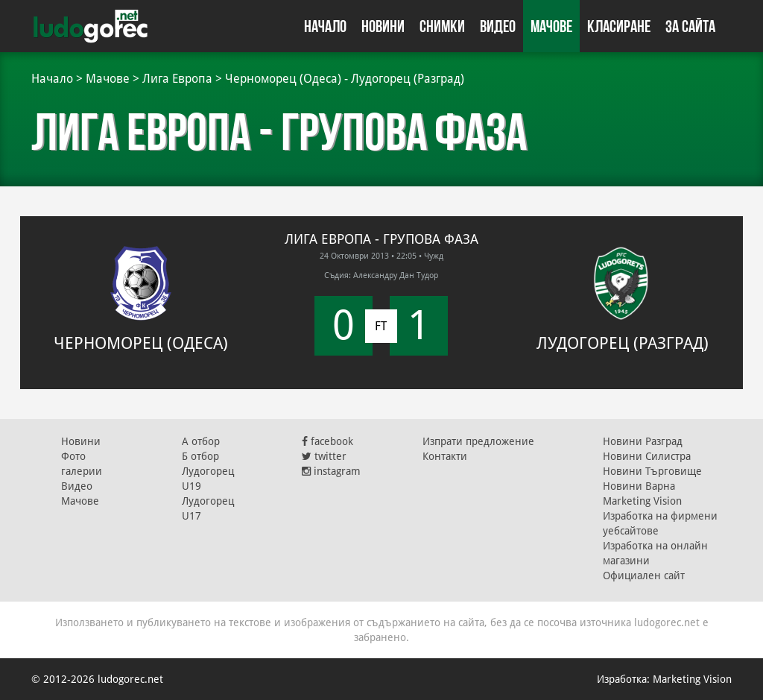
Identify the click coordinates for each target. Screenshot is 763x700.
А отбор (201, 441)
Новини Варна (639, 486)
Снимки (442, 26)
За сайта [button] (690, 26)
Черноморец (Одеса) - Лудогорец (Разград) (345, 79)
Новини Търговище (652, 471)
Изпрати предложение (478, 441)
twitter (324, 456)
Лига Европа (177, 79)
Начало (325, 26)
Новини (383, 26)
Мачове (551, 26)
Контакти (445, 456)
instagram (331, 471)
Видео (498, 26)
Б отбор (200, 456)
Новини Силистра (647, 456)
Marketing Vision (642, 501)
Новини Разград (643, 441)
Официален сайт (644, 576)
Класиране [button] (619, 26)
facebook (327, 441)
